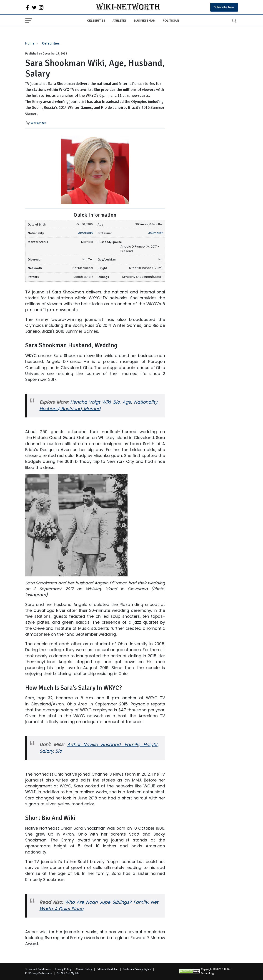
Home (30, 43)
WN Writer (38, 123)
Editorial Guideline (107, 969)
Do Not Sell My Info (68, 973)
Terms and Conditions (38, 969)
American (85, 233)
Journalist (155, 233)
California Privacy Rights (137, 969)
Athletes (120, 20)
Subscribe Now (224, 7)
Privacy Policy (63, 969)
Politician (171, 20)
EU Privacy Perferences (39, 973)
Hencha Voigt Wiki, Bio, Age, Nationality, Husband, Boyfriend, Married (99, 405)
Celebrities (96, 20)
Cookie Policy (84, 969)
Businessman (145, 20)
